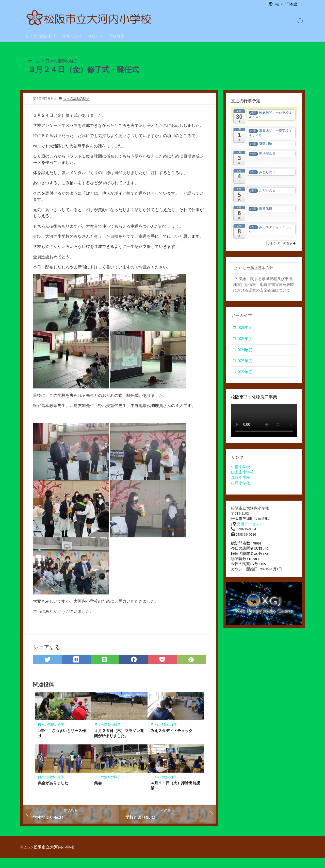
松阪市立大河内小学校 (54, 857)
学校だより (72, 36)
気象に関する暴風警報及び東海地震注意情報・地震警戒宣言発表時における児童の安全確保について (264, 285)
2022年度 (245, 372)
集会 (98, 792)
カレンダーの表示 (282, 244)
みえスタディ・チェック (172, 740)
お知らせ (95, 36)
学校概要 (117, 36)
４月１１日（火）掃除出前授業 (175, 795)
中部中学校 (241, 468)
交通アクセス (248, 525)
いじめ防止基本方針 (256, 268)
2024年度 (245, 350)
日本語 (291, 4)
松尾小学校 (241, 484)
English (277, 4)
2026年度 (245, 328)
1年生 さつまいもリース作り (62, 743)
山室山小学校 (242, 473)
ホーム (34, 61)
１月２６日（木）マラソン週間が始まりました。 (119, 743)
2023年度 (245, 361)
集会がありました (53, 792)
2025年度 (245, 339)
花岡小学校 (241, 479)
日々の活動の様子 (41, 36)
